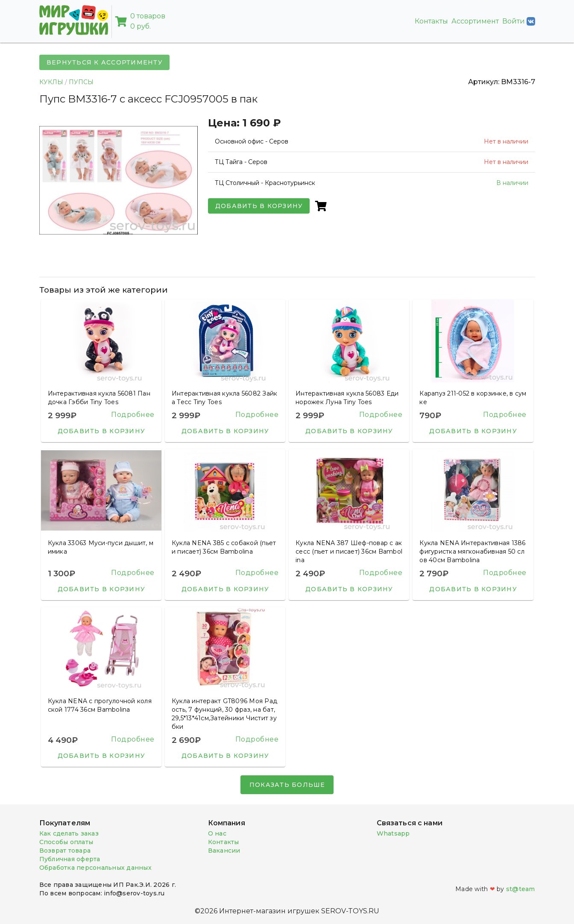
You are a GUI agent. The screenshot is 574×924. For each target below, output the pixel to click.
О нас (217, 833)
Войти (519, 21)
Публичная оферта (70, 859)
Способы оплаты (66, 842)
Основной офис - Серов (252, 141)
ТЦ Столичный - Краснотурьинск (265, 183)
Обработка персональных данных (95, 868)
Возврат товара (65, 851)
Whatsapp (393, 833)
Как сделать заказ (69, 833)
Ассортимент (475, 21)
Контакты (431, 21)
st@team (521, 889)
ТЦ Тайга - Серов (241, 162)
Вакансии (224, 851)
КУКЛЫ (51, 82)
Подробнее (133, 415)
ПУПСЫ (81, 82)
